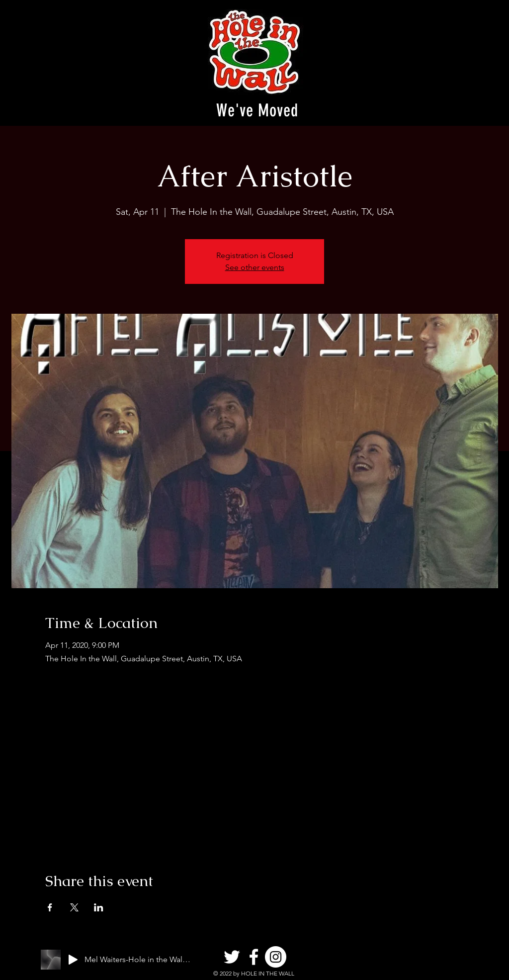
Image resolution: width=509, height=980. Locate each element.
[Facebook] (254, 957)
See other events (255, 267)
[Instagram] (276, 957)
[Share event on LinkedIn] (99, 907)
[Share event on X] (74, 907)
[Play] (73, 960)
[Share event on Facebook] (50, 907)
